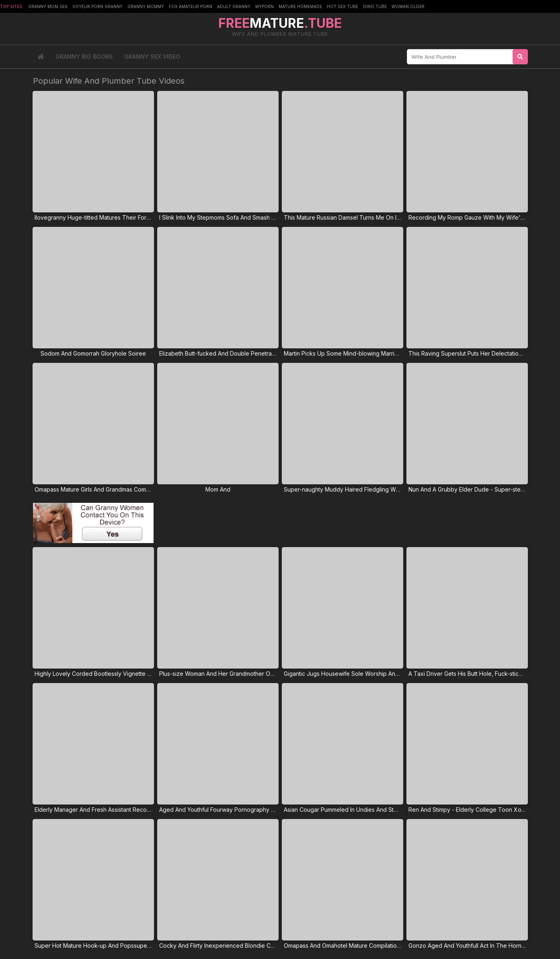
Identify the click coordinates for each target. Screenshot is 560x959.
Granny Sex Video (152, 57)
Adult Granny (234, 6)
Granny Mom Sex (48, 6)
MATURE (280, 23)
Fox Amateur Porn (191, 6)
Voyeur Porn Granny (97, 6)
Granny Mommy (146, 6)
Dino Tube (375, 6)
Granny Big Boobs (84, 57)
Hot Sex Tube (343, 6)
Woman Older (408, 6)
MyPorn (265, 6)
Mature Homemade (300, 6)
